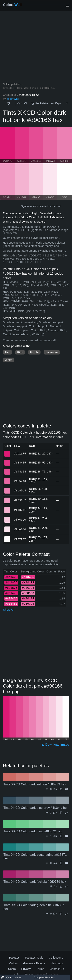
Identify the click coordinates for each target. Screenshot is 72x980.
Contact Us (57, 969)
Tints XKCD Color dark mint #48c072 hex (33, 831)
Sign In (25, 206)
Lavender (52, 352)
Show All (9, 610)
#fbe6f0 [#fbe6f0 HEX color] (7, 528)
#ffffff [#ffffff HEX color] (7, 537)
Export (57, 103)
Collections (56, 958)
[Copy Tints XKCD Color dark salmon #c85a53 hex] (61, 789)
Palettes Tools (34, 958)
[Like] (8, 104)
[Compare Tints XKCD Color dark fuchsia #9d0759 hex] (66, 886)
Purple (34, 352)
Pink (20, 352)
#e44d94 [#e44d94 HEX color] (7, 470)
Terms (40, 969)
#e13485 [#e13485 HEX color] (7, 461)
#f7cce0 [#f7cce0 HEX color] (7, 518)
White (9, 360)
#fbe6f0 (20, 529)
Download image (55, 745)
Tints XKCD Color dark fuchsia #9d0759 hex (35, 882)
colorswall (13, 99)
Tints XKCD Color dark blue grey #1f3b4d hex (36, 808)
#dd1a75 (20, 453)
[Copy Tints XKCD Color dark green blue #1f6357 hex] (61, 914)
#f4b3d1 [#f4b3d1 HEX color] (7, 508)
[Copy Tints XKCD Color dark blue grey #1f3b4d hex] (61, 813)
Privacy (26, 969)
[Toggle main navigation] (67, 5)
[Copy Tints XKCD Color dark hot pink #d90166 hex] (43, 335)
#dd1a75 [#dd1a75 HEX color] (7, 452)
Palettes (14, 958)
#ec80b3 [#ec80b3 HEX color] (7, 489)
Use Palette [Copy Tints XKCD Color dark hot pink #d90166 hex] (39, 103)
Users (12, 969)
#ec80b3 (20, 491)
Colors (12, 5)
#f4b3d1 (20, 510)
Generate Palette (34, 963)
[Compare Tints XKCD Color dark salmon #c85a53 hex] (66, 789)
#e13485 (20, 462)
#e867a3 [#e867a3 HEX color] (7, 479)
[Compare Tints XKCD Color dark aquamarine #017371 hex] (66, 863)
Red (7, 352)
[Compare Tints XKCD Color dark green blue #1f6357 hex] (66, 914)
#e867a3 (20, 481)
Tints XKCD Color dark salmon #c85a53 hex (35, 784)
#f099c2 (20, 500)
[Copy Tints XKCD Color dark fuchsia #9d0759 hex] (61, 886)
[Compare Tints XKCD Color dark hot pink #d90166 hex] (67, 103)
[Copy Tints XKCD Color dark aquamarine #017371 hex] (61, 863)
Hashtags (57, 963)
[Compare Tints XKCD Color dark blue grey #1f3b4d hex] (66, 813)
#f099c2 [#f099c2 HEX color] (7, 499)
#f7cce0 (20, 519)
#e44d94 (20, 471)
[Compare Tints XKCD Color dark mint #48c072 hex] (66, 836)
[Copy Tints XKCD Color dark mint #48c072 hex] (61, 836)
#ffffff (20, 539)
